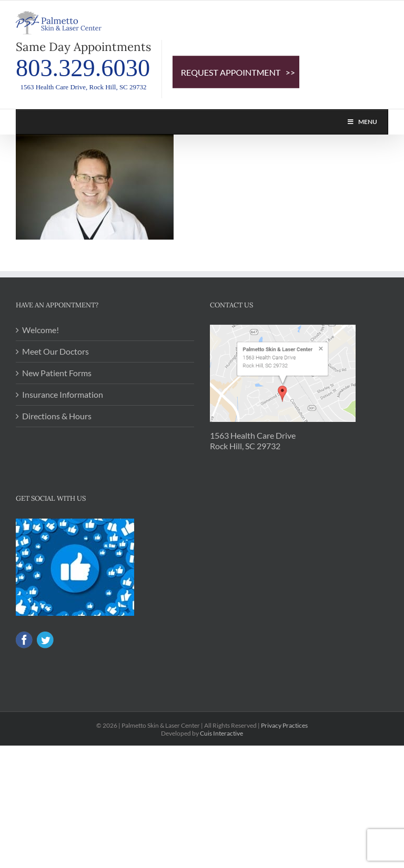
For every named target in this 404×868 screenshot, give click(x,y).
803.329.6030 (83, 68)
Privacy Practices (284, 725)
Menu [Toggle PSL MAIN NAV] (362, 122)
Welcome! (41, 330)
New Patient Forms (57, 373)
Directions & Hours (57, 416)
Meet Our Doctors (55, 351)
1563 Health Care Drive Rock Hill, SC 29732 (253, 441)
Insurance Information (63, 394)
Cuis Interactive (221, 733)
